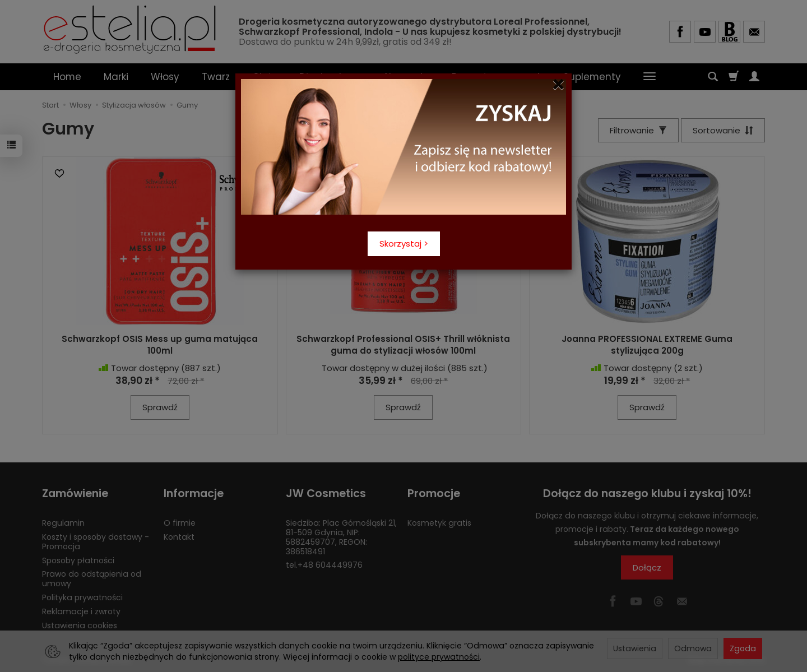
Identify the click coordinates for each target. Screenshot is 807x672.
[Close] (558, 85)
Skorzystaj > (404, 244)
